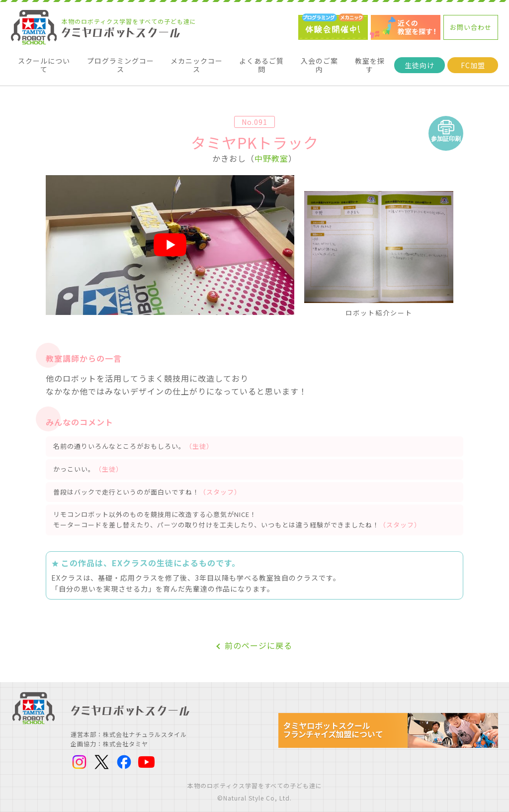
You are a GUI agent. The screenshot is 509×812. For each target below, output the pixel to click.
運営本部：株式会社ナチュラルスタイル (129, 726)
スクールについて (44, 61)
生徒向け (420, 61)
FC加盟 (472, 61)
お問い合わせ (471, 27)
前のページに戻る (258, 637)
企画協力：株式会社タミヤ (109, 735)
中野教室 (271, 150)
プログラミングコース (121, 61)
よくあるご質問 (262, 61)
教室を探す (370, 61)
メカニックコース (197, 61)
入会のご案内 (319, 61)
